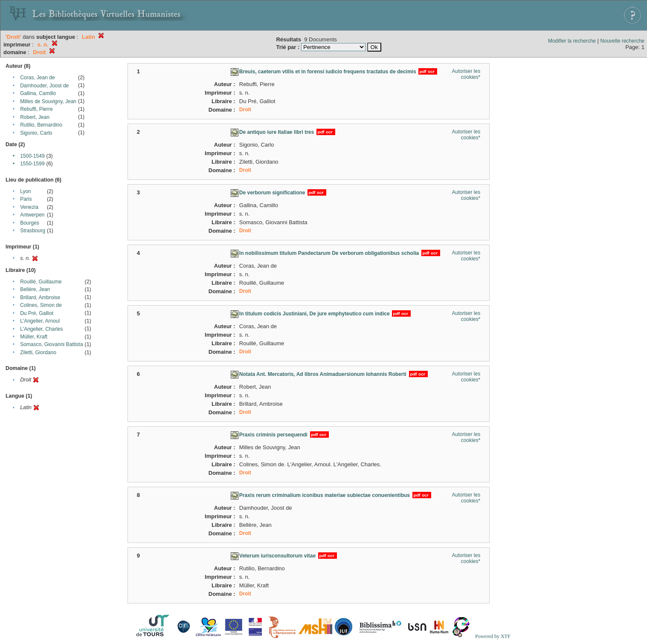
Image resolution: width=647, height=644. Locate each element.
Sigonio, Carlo (36, 133)
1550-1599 (32, 164)
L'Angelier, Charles (41, 329)
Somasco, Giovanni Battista (51, 344)
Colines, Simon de (41, 305)
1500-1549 (32, 156)
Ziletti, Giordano (38, 352)
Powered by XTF (493, 636)
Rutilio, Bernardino (41, 125)
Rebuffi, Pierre (36, 109)
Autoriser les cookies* (466, 74)
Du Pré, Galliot (37, 313)
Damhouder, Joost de (44, 86)
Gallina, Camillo (38, 93)
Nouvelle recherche (622, 41)
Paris (26, 199)
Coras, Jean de (37, 78)
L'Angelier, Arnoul (40, 321)
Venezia (29, 207)
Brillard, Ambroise (40, 297)
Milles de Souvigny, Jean (48, 101)
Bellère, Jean (35, 289)
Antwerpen (32, 215)
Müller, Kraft (34, 337)
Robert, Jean (35, 117)
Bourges (30, 223)
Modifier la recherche (572, 41)
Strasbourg (33, 231)
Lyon (26, 191)
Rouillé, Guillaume (41, 282)
